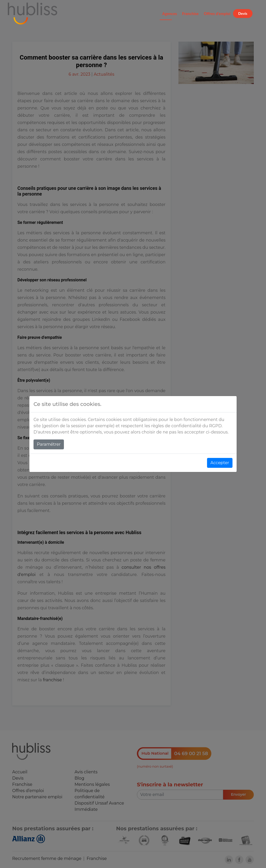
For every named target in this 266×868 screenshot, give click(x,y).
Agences (170, 14)
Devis (243, 13)
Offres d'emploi (217, 14)
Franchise (190, 14)
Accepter (220, 463)
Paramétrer (49, 444)
